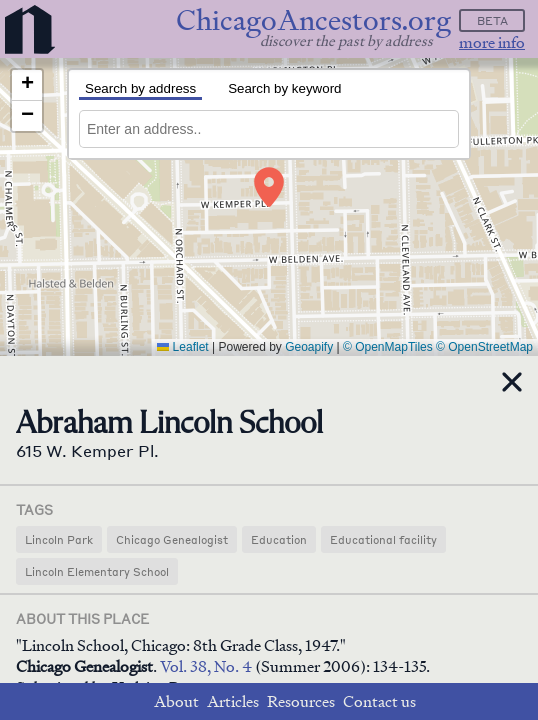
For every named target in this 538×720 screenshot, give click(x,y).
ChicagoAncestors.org (313, 20)
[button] (269, 187)
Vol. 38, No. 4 (207, 666)
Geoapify (309, 347)
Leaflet (182, 347)
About (176, 701)
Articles (233, 701)
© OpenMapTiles (388, 347)
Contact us (379, 701)
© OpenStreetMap (484, 347)
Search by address (140, 88)
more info (492, 42)
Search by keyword (284, 88)
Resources (301, 701)
